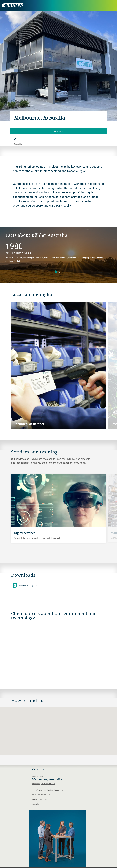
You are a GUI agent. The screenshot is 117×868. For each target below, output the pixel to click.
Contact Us (58, 131)
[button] (58, 728)
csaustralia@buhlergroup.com (44, 784)
